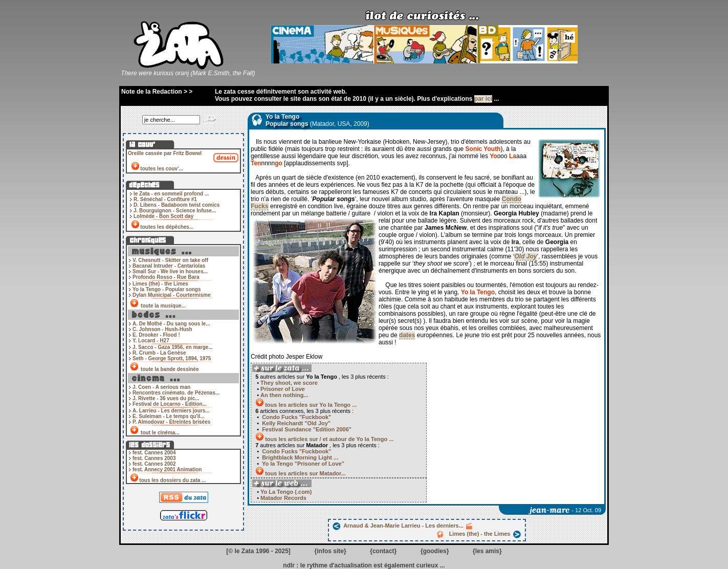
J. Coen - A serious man (161, 387)
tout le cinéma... (160, 433)
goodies (435, 551)
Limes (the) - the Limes (160, 284)
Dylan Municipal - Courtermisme (172, 295)
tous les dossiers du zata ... (172, 480)
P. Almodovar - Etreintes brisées (171, 422)
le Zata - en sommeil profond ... (171, 194)
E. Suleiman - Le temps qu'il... (169, 416)
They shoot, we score (289, 383)
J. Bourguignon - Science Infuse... (175, 211)
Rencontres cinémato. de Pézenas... (176, 393)
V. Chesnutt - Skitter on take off (170, 260)
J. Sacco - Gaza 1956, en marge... (173, 347)
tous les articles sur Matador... (305, 473)
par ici (483, 99)
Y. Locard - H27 (151, 341)
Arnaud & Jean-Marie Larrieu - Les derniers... (403, 526)
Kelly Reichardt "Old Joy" (295, 423)
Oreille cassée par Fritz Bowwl (165, 153)
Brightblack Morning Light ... (299, 457)
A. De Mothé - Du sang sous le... (171, 324)
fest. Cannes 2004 (154, 453)
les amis (487, 551)
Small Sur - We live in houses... (170, 271)
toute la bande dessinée (170, 369)
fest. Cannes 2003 (154, 458)
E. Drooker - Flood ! (156, 335)
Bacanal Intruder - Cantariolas (169, 266)
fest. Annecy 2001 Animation (167, 469)
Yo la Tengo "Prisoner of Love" (302, 464)
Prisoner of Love (283, 389)
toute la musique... (163, 306)
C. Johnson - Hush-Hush (162, 329)
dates (407, 335)
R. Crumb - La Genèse (159, 353)
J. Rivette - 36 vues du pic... (166, 398)
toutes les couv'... (162, 169)
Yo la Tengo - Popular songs (167, 289)
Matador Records (283, 498)
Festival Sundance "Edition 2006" (306, 429)
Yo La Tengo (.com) (285, 492)
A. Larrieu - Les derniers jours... (171, 411)
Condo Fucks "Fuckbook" (296, 417)
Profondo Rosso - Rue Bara (166, 277)
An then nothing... (284, 395)
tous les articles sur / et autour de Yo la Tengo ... (329, 439)
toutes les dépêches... (167, 227)
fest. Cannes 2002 (154, 464)
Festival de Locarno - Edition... (170, 404)
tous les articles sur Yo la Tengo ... (311, 405)
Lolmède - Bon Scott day (163, 216)
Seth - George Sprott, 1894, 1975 (172, 358)
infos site (330, 551)
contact (383, 551)
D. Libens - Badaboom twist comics (177, 205)
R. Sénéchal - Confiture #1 (165, 199)
